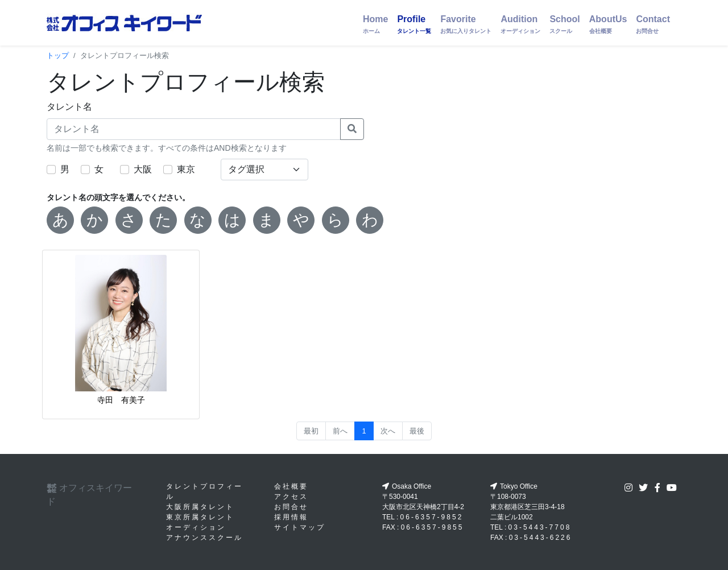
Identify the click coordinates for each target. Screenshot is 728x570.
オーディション (196, 527)
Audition (520, 24)
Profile (414, 24)
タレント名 (69, 107)
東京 (186, 169)
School (564, 24)
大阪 (143, 169)
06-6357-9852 (432, 517)
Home (375, 24)
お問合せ (291, 507)
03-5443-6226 (541, 538)
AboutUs (608, 24)
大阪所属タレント (200, 507)
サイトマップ (300, 527)
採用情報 (291, 517)
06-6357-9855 (433, 527)
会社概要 (291, 486)
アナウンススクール (204, 538)
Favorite (466, 24)
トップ (58, 55)
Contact (653, 24)
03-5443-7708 (540, 527)
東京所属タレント (200, 517)
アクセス (291, 497)
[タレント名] (194, 129)
